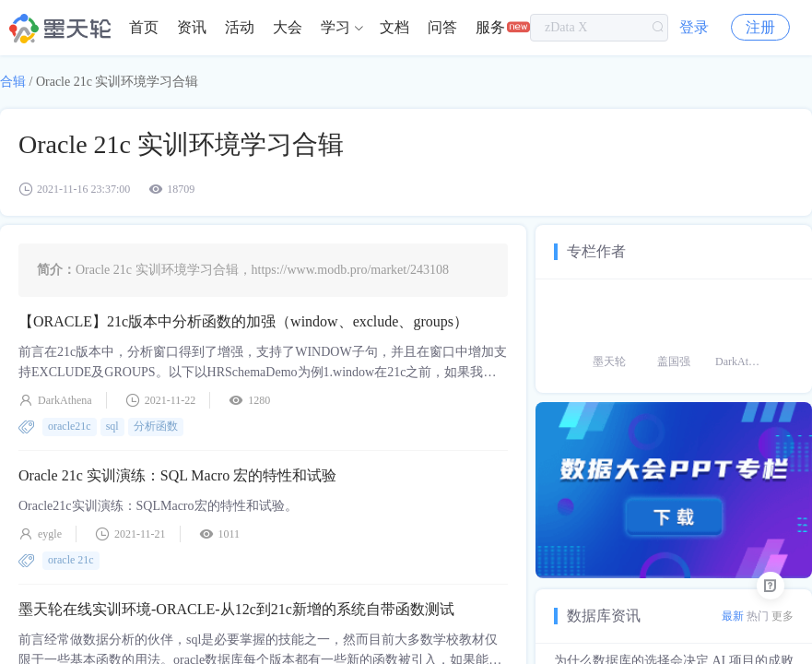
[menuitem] (144, 28)
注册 (760, 27)
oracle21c (70, 426)
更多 (783, 616)
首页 (144, 27)
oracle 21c (71, 560)
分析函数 (156, 426)
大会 (288, 27)
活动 (240, 27)
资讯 (192, 27)
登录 (694, 27)
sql (112, 426)
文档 (394, 27)
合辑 (13, 82)
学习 (335, 27)
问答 (442, 27)
